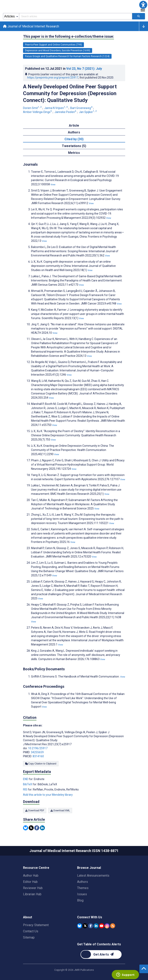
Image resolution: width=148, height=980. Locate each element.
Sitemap (29, 937)
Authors (83, 882)
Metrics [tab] (74, 153)
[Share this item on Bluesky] (26, 828)
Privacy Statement (36, 925)
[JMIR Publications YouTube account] (102, 926)
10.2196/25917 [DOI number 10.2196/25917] (38, 749)
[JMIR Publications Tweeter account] (85, 926)
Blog (80, 900)
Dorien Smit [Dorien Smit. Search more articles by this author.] (33, 109)
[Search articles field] (76, 16)
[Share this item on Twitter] (31, 828)
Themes (83, 888)
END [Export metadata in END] (26, 779)
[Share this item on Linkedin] (42, 828)
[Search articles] (139, 16)
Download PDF (35, 811)
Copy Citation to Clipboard (41, 764)
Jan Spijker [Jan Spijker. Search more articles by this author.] (88, 112)
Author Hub (31, 876)
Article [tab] (74, 126)
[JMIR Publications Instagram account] (107, 926)
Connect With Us (90, 917)
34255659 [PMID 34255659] (37, 753)
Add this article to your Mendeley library (48, 795)
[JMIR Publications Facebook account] (91, 926)
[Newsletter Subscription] (101, 954)
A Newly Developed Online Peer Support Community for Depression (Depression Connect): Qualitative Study (70, 94)
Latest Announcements (93, 876)
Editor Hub (30, 882)
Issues (82, 894)
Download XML (60, 811)
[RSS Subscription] (113, 926)
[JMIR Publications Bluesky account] (80, 926)
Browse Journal (89, 868)
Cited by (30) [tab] (74, 140)
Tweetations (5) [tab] (74, 146)
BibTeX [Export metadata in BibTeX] (28, 785)
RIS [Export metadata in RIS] (25, 790)
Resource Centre (36, 868)
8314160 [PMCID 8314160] (38, 757)
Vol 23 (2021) (84, 69)
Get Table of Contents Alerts (99, 944)
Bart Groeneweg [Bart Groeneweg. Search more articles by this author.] (82, 109)
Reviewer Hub (33, 888)
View (53, 185)
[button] (143, 5)
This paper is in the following (68, 37)
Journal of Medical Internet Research (31, 27)
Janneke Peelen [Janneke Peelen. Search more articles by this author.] (66, 112)
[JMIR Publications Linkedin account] (96, 926)
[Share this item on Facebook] (37, 828)
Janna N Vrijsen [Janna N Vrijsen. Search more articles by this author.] (56, 109)
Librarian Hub (32, 894)
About (28, 917)
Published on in (63, 69)
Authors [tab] (74, 133)
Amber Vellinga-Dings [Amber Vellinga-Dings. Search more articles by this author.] (38, 112)
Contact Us (31, 931)
